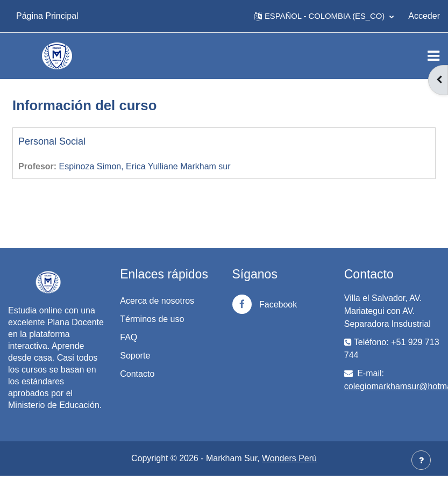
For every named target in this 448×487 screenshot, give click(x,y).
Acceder (424, 16)
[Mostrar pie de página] (421, 460)
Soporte (135, 356)
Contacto (137, 374)
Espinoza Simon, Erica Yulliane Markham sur (145, 166)
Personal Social (52, 141)
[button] (324, 16)
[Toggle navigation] (433, 56)
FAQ (129, 337)
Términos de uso (152, 319)
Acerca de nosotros (157, 301)
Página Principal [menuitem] (47, 16)
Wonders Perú (289, 458)
